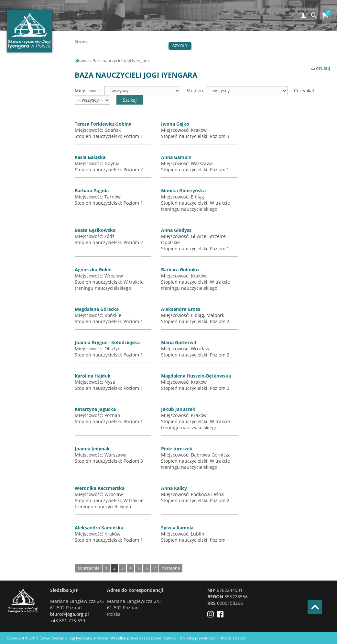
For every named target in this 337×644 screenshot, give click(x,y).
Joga (120, 46)
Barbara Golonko (180, 270)
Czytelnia (294, 46)
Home (99, 46)
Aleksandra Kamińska (99, 528)
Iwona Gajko (175, 124)
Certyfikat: (305, 90)
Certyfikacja (212, 46)
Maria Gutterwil (179, 342)
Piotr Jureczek (177, 449)
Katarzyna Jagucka (95, 409)
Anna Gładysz (176, 230)
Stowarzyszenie (255, 46)
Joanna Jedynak (92, 449)
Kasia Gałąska (90, 157)
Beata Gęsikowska (95, 230)
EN (147, 54)
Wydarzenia (149, 46)
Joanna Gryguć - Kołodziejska (107, 342)
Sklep (128, 54)
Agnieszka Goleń (93, 270)
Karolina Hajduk (93, 376)
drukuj (321, 68)
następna (171, 568)
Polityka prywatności (198, 638)
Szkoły (180, 46)
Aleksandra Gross (181, 309)
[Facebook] (222, 616)
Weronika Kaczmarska (100, 488)
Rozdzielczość (233, 638)
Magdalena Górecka (97, 309)
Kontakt (102, 54)
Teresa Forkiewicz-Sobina (103, 124)
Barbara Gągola (92, 191)
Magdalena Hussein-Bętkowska (196, 376)
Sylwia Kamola (177, 528)
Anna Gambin (176, 157)
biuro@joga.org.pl (70, 614)
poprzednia (88, 568)
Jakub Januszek (178, 409)
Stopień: (196, 90)
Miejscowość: (90, 90)
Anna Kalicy (174, 488)
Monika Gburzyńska (183, 191)
